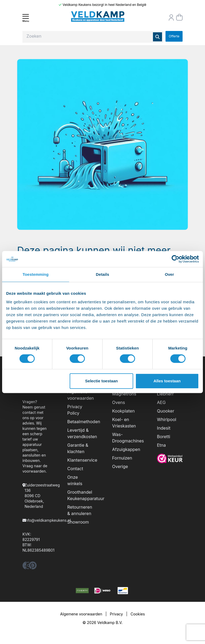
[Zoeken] (157, 37)
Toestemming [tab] (36, 274)
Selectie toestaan (102, 381)
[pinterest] (33, 567)
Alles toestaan (167, 381)
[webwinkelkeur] (170, 458)
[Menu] (26, 18)
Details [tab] (102, 274)
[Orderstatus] (171, 18)
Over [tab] (169, 274)
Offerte (174, 36)
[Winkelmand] (179, 17)
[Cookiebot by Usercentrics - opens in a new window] (176, 259)
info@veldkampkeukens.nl (48, 520)
